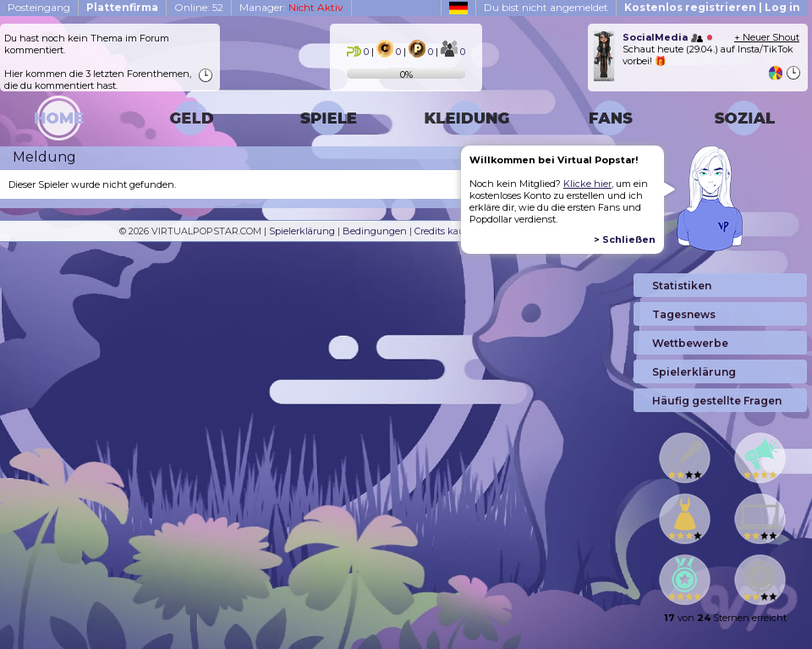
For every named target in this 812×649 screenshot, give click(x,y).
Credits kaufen (447, 231)
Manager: (291, 7)
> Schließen (625, 239)
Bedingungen (375, 231)
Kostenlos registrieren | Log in (712, 7)
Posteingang (39, 7)
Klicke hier (587, 184)
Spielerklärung (302, 231)
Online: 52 (199, 7)
